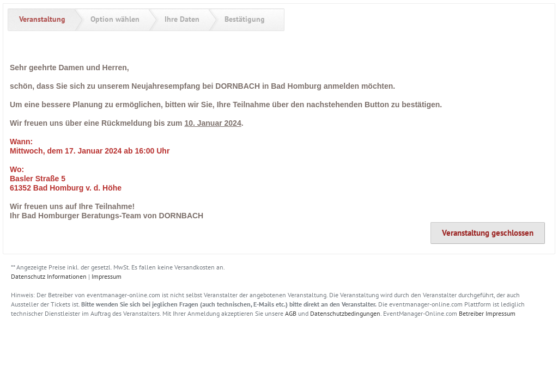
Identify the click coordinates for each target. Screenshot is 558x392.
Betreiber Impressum (487, 313)
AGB (291, 313)
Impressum (107, 276)
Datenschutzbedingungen (345, 313)
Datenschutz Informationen (49, 276)
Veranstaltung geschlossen (488, 233)
